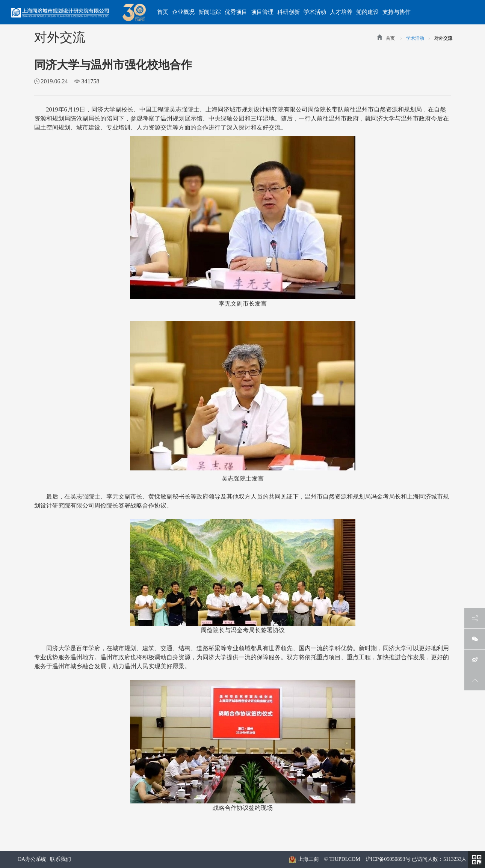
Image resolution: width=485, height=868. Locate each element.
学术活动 (315, 12)
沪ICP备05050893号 (388, 859)
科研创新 (289, 12)
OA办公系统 (32, 859)
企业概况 (183, 12)
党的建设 (367, 12)
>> (401, 39)
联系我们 (60, 859)
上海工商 (304, 859)
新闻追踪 (210, 12)
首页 (163, 12)
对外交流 (443, 38)
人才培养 (341, 12)
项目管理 (262, 12)
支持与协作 (397, 12)
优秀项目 (236, 12)
